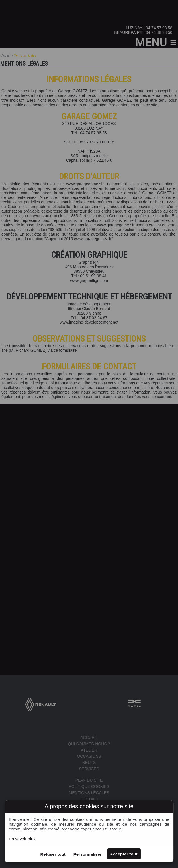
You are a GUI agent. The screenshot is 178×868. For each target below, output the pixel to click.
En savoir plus (22, 839)
